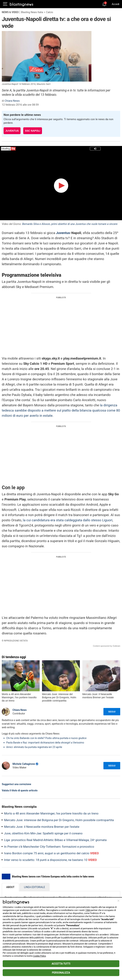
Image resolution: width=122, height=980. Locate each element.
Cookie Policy (39, 956)
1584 (88, 910)
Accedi (115, 4)
